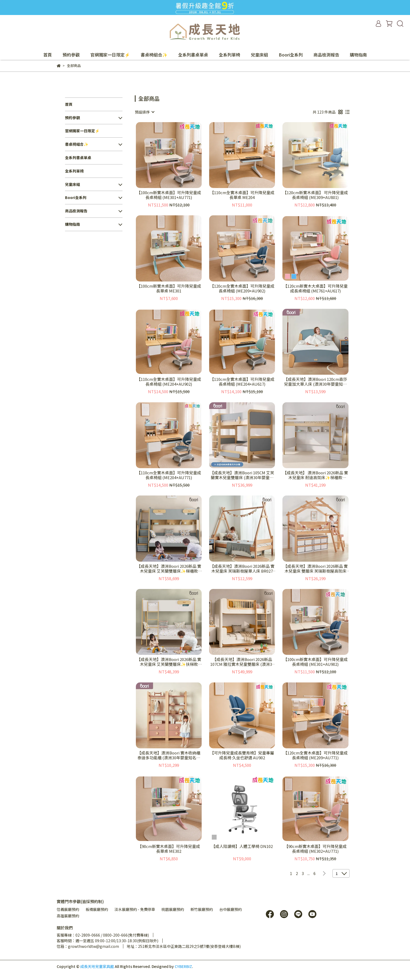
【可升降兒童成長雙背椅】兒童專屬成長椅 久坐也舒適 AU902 (242, 755)
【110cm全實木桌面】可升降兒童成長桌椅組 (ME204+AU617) (242, 382)
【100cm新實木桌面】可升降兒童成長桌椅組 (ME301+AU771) (169, 195)
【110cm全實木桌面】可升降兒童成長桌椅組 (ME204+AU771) (169, 475)
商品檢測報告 (326, 55)
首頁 (48, 55)
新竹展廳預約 (202, 909)
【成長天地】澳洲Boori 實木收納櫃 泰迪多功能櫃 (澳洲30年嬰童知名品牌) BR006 (169, 755)
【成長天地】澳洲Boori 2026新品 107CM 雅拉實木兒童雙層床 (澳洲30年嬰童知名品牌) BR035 (242, 662)
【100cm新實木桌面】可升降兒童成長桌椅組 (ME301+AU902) (315, 662)
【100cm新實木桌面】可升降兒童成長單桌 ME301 (169, 288)
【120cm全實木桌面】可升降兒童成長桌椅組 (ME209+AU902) (242, 288)
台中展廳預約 (231, 909)
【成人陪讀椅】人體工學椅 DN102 (242, 846)
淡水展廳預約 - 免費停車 (135, 909)
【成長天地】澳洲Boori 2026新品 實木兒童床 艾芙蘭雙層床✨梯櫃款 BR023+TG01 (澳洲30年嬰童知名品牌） (169, 569)
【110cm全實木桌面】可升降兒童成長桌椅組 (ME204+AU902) (169, 382)
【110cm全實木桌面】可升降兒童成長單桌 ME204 (242, 195)
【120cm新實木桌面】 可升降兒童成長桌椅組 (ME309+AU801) (315, 195)
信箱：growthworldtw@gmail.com (88, 946)
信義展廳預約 (68, 909)
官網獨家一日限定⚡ (110, 55)
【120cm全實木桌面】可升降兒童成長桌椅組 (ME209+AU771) (315, 755)
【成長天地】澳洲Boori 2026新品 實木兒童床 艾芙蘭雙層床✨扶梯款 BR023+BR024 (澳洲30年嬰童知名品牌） (169, 662)
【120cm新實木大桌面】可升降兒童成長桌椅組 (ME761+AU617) (315, 288)
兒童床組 (259, 55)
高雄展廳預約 (68, 916)
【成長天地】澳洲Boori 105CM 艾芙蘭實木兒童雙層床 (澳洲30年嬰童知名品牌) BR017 (242, 475)
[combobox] (144, 112)
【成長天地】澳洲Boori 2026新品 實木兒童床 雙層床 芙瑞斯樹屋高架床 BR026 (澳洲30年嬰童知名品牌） (315, 569)
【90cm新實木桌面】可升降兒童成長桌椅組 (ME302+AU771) (315, 849)
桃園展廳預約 (173, 909)
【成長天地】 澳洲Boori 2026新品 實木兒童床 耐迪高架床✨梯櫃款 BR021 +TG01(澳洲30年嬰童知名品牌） (315, 475)
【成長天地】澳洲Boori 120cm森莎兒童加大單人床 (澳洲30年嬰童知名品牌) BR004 (315, 382)
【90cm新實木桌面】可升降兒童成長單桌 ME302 (169, 849)
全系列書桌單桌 (193, 55)
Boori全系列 (291, 55)
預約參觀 (71, 55)
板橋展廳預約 (97, 909)
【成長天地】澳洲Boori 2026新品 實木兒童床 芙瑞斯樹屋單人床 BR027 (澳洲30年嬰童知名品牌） (242, 569)
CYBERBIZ (183, 966)
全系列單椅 (229, 55)
